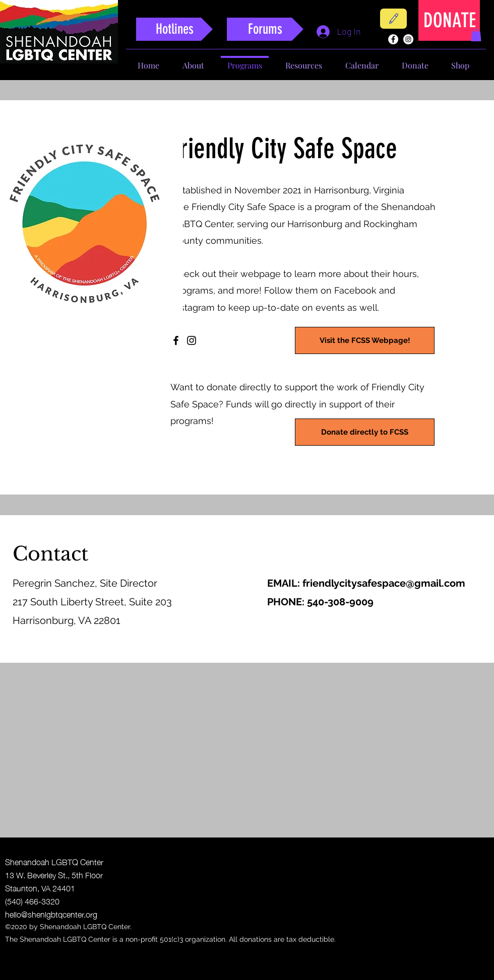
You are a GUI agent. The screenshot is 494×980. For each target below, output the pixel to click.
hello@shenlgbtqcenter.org (51, 914)
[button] (476, 35)
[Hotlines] (174, 29)
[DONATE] (450, 20)
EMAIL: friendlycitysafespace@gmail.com (366, 583)
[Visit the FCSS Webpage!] (365, 340)
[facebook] (393, 39)
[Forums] (265, 29)
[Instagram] (192, 340)
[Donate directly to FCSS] (365, 432)
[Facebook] (176, 340)
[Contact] (393, 19)
